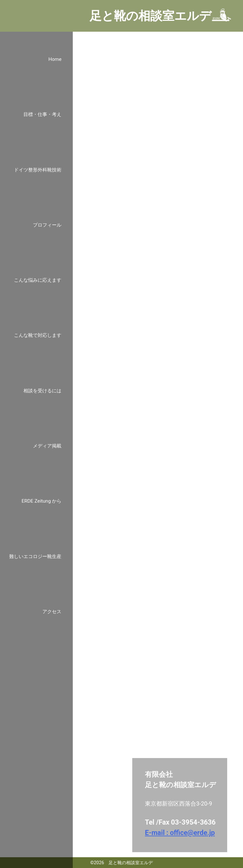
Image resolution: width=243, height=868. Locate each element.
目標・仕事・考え (42, 114)
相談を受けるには (42, 391)
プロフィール (47, 225)
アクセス (52, 612)
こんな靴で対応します (38, 335)
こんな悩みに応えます (38, 280)
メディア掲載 (47, 446)
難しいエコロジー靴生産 (35, 556)
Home (55, 59)
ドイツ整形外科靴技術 (38, 170)
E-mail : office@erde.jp (180, 833)
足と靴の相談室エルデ (150, 16)
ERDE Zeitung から (41, 501)
